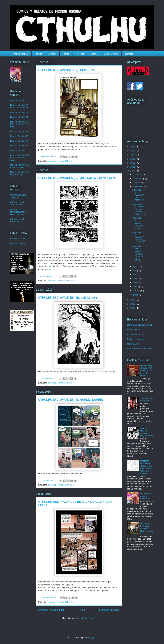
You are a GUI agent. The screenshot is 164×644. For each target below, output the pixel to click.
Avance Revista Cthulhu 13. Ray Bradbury (147, 432)
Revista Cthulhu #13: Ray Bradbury (20, 173)
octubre (137, 183)
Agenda (94, 54)
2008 (133, 304)
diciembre (138, 175)
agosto (136, 266)
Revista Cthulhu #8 (19, 141)
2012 (133, 163)
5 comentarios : (48, 378)
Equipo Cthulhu (111, 54)
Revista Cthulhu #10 (20, 150)
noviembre (138, 179)
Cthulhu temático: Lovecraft (18, 220)
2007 (133, 308)
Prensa (66, 54)
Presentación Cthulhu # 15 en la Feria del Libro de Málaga (147, 371)
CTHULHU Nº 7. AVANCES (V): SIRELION (66, 70)
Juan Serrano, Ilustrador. (147, 400)
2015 (133, 151)
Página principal (21, 54)
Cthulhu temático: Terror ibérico (18, 203)
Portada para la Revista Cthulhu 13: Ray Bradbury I (147, 528)
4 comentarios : (48, 276)
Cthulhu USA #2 (18, 243)
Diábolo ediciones (135, 339)
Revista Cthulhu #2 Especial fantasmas (19, 106)
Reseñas (80, 54)
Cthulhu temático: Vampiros (18, 196)
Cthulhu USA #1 (18, 239)
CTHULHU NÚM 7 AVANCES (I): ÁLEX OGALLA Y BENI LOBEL (139, 254)
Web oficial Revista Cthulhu (140, 349)
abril (135, 283)
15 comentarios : (48, 598)
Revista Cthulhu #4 (19, 117)
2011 (133, 167)
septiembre (138, 187)
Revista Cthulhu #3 (19, 112)
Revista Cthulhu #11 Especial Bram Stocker (20, 158)
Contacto (129, 54)
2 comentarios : (48, 480)
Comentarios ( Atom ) (85, 618)
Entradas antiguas (109, 610)
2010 (133, 171)
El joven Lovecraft (135, 334)
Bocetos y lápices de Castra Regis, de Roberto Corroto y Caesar (147, 467)
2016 (133, 147)
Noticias (38, 54)
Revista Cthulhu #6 (19, 132)
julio (135, 271)
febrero (137, 291)
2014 (133, 155)
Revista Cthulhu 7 (66, 161)
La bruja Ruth (133, 330)
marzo (136, 287)
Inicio (82, 610)
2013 (133, 159)
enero (136, 295)
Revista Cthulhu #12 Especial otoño (20, 166)
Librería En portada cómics (140, 325)
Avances (52, 54)
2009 (133, 300)
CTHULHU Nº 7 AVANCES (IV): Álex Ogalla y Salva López (77, 178)
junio (135, 275)
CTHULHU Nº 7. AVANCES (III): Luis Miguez (68, 298)
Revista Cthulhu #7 (19, 136)
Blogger (92, 638)
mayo (136, 279)
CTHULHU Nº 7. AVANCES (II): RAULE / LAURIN (71, 400)
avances (52, 161)
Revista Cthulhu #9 (19, 146)
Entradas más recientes (51, 610)
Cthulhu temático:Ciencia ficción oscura (18, 212)
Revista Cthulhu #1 (19, 100)
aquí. (50, 269)
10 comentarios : (48, 157)
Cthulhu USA (133, 344)
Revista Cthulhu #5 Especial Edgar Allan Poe (20, 124)
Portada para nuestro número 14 (146, 496)
